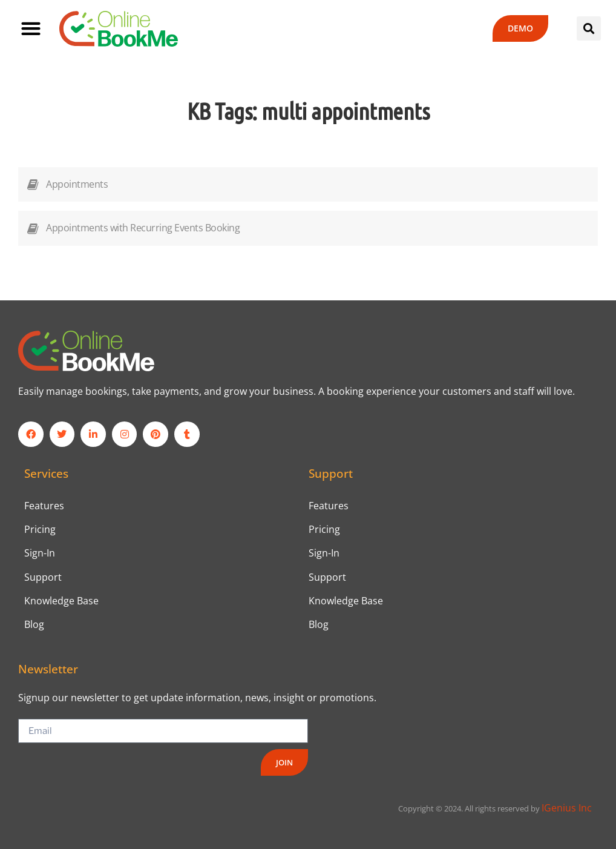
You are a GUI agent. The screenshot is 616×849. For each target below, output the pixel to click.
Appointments (77, 184)
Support (43, 577)
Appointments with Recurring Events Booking (143, 228)
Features (44, 506)
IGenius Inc (567, 808)
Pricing (40, 529)
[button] (31, 29)
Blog (34, 624)
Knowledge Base (61, 601)
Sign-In (40, 553)
